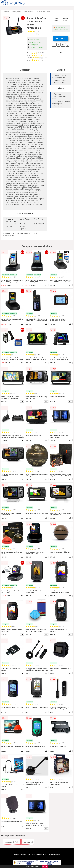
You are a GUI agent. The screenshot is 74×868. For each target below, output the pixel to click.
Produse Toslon (29, 12)
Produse (6, 12)
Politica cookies (54, 855)
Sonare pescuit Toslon (43, 12)
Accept (45, 866)
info (22, 285)
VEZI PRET (61, 38)
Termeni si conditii (20, 855)
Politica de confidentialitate (38, 855)
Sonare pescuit (16, 12)
